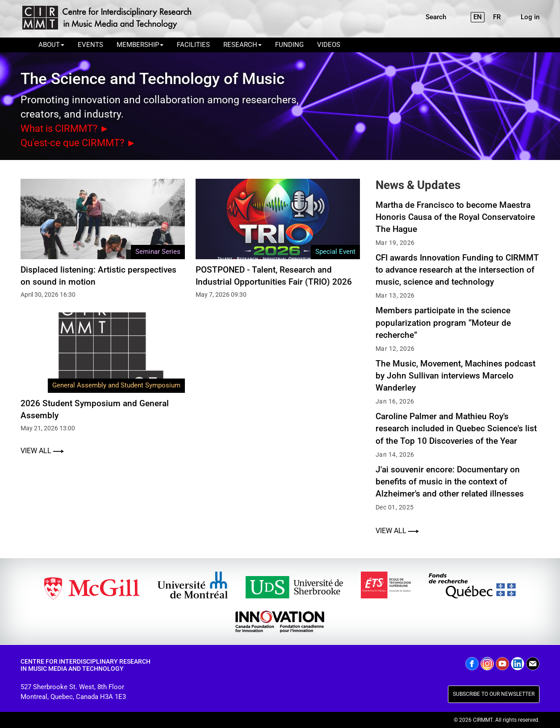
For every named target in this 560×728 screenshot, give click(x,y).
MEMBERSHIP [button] (140, 45)
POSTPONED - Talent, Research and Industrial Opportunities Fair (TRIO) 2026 (274, 275)
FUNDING (289, 45)
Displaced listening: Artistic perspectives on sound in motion (98, 275)
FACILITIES (193, 45)
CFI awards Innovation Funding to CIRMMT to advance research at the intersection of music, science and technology (457, 269)
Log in (530, 17)
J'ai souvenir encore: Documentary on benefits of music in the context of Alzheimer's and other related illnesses (450, 481)
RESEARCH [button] (242, 45)
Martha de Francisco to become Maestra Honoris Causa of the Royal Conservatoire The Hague (455, 216)
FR (497, 17)
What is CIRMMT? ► (68, 128)
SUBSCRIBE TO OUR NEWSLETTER (494, 694)
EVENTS (90, 45)
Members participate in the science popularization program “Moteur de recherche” (443, 322)
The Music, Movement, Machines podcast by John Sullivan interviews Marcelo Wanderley (456, 375)
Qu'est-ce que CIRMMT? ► (81, 143)
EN (478, 17)
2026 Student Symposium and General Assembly (95, 409)
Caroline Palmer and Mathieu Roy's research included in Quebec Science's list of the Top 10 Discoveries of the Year (456, 428)
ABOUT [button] (51, 45)
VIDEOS (329, 45)
